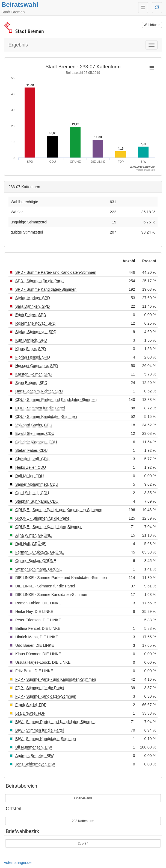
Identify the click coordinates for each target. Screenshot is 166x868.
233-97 (83, 843)
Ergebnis (18, 45)
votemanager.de (18, 863)
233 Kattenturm (83, 821)
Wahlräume (152, 25)
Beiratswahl (20, 5)
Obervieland (83, 798)
